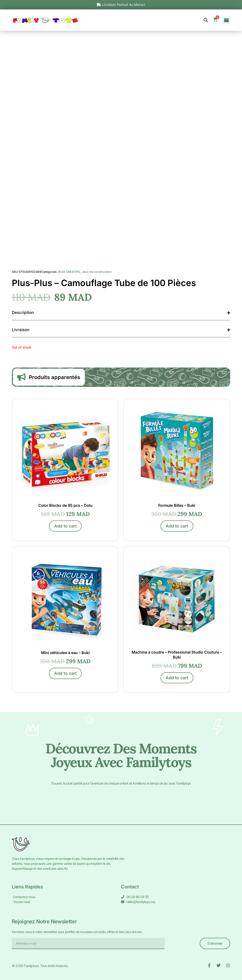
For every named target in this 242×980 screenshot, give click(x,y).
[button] (226, 20)
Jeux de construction (97, 272)
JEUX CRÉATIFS (69, 272)
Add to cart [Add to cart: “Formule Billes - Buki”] (177, 526)
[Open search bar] (206, 20)
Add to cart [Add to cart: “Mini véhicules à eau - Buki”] (65, 674)
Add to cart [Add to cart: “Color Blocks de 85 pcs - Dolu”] (65, 526)
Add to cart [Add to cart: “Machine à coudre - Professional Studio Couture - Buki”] (177, 678)
